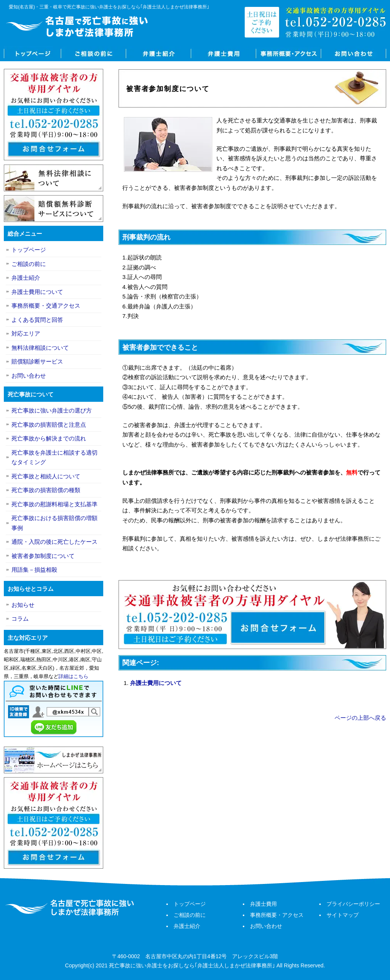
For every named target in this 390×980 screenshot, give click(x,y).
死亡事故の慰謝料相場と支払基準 (54, 504)
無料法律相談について (40, 348)
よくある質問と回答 (37, 320)
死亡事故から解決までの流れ (49, 438)
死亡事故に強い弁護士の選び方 (52, 410)
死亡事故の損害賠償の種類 (46, 490)
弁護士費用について (156, 683)
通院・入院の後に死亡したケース (54, 542)
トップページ (32, 54)
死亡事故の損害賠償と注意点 (49, 425)
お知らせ (23, 605)
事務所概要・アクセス (289, 54)
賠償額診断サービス (37, 361)
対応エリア (26, 333)
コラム (20, 619)
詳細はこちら (73, 676)
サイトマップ (343, 915)
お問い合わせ (354, 54)
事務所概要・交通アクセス (46, 306)
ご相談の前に (94, 54)
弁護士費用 (224, 54)
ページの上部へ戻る (360, 718)
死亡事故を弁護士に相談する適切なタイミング (54, 457)
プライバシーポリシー (353, 904)
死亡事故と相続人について (46, 476)
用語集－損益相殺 (34, 570)
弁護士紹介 (159, 54)
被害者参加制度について (43, 556)
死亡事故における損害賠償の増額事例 (54, 523)
